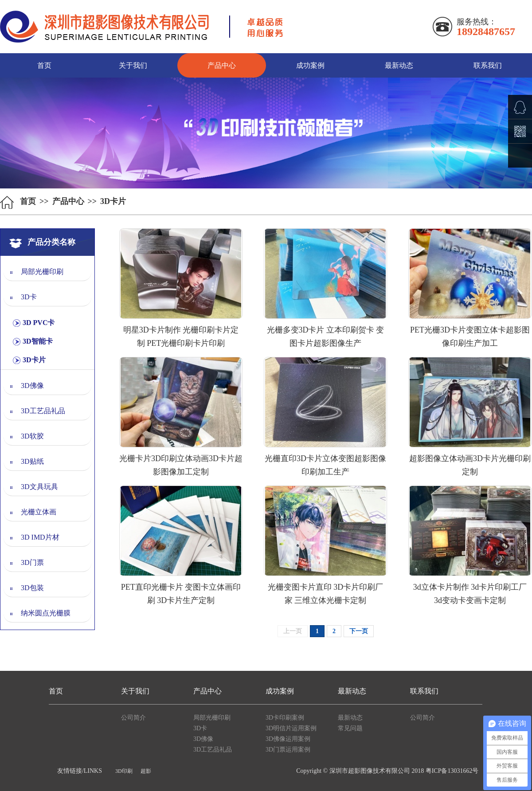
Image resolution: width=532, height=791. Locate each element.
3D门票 (32, 562)
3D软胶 (32, 436)
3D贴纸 (32, 461)
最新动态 (399, 65)
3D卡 (29, 297)
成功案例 (310, 65)
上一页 (293, 631)
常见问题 (350, 728)
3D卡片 (34, 360)
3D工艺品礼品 (43, 411)
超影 (146, 771)
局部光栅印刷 (42, 272)
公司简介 (133, 718)
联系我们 (488, 65)
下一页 (359, 631)
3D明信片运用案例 (291, 728)
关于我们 (133, 65)
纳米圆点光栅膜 (46, 613)
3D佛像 (32, 386)
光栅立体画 (39, 512)
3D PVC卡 (39, 323)
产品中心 (222, 65)
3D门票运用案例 (288, 750)
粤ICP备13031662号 (452, 771)
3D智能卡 (38, 341)
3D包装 (32, 588)
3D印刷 (124, 771)
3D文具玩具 (39, 487)
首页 (44, 65)
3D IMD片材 (40, 537)
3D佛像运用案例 (288, 739)
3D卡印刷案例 (285, 718)
